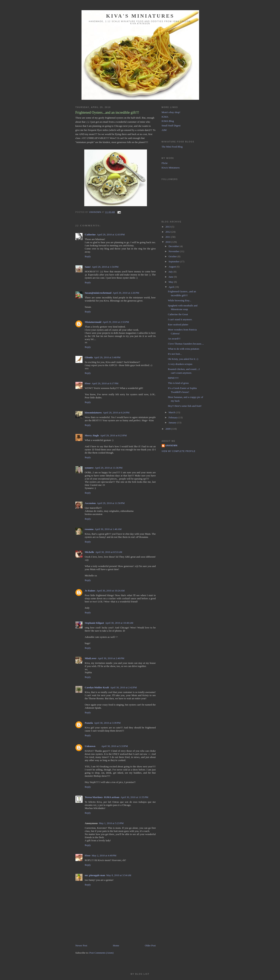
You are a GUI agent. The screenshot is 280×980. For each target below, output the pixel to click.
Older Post (150, 945)
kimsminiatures (93, 413)
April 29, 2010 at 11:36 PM (109, 468)
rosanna (89, 529)
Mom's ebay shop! (171, 112)
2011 (168, 237)
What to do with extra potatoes (184, 349)
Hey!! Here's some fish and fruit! (185, 406)
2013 (168, 227)
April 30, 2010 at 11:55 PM (134, 797)
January (173, 423)
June (171, 277)
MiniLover (91, 658)
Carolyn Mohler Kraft (97, 687)
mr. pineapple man (95, 875)
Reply (88, 256)
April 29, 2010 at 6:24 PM (116, 413)
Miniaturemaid (93, 322)
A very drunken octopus (180, 364)
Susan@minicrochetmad (98, 293)
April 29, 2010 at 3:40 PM (107, 357)
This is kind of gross (178, 383)
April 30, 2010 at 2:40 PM (111, 658)
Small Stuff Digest (171, 126)
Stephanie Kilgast (94, 623)
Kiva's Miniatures (140, 16)
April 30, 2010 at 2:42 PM (123, 687)
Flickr (165, 163)
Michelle (90, 552)
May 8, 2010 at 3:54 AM (119, 875)
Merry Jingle (92, 435)
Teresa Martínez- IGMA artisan (102, 797)
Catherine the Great (178, 314)
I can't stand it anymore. (180, 319)
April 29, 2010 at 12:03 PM (111, 234)
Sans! (88, 267)
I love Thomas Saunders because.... (186, 344)
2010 (168, 242)
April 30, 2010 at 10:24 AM (111, 591)
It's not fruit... (175, 354)
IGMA (165, 117)
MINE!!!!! (173, 378)
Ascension (90, 503)
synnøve (89, 468)
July (171, 272)
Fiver (88, 383)
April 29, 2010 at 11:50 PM (111, 503)
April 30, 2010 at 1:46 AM (108, 529)
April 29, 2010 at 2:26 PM (126, 293)
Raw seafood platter (178, 324)
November (174, 251)
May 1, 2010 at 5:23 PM (111, 823)
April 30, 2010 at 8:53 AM (109, 552)
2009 (168, 429)
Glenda (89, 357)
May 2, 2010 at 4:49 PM (104, 855)
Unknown (90, 746)
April (172, 287)
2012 (168, 232)
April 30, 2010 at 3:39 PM (107, 723)
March (172, 412)
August (173, 267)
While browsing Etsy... (180, 300)
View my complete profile (179, 451)
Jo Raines (90, 591)
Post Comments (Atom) (101, 953)
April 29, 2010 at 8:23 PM (113, 435)
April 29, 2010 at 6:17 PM (105, 383)
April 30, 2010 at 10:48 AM (119, 623)
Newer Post (81, 945)
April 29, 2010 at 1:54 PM (105, 267)
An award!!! (174, 339)
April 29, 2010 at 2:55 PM (116, 322)
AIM (164, 130)
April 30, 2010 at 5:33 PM (115, 746)
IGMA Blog (168, 121)
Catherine (90, 234)
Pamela (89, 723)
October (173, 256)
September (174, 261)
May (171, 282)
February (173, 417)
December (174, 246)
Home (116, 945)
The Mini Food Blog (172, 147)
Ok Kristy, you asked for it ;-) (183, 359)
